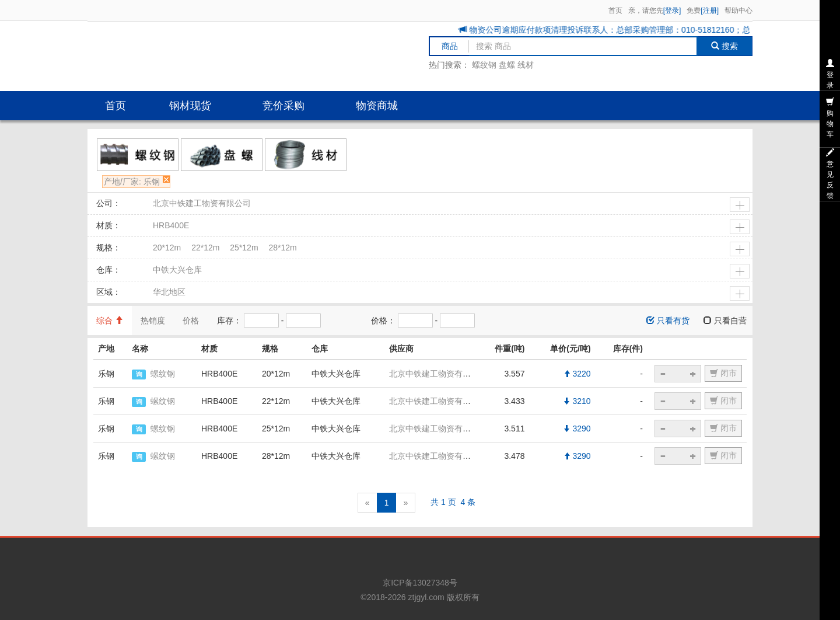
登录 (830, 74)
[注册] (710, 11)
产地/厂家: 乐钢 (132, 182)
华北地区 (169, 292)
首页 (615, 11)
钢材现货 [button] (190, 106)
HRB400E (171, 225)
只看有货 (668, 321)
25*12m (244, 248)
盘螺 (507, 65)
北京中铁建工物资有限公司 (202, 203)
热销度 (153, 321)
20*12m (167, 248)
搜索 (725, 46)
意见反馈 (830, 174)
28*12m (282, 248)
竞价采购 (283, 106)
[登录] (672, 11)
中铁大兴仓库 (177, 270)
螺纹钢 (484, 65)
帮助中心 (738, 11)
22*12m (205, 248)
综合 (110, 321)
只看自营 (725, 321)
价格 (191, 321)
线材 (526, 65)
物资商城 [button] (377, 106)
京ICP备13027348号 (420, 583)
